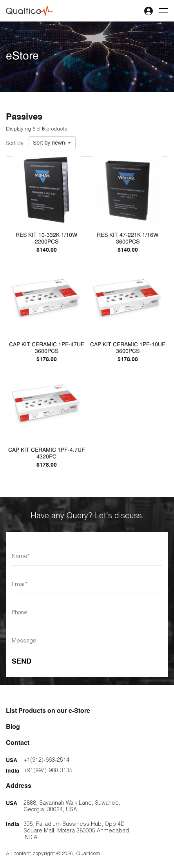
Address (19, 786)
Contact (18, 743)
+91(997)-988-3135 (48, 770)
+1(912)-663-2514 (46, 760)
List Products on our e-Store (48, 711)
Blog (13, 727)
